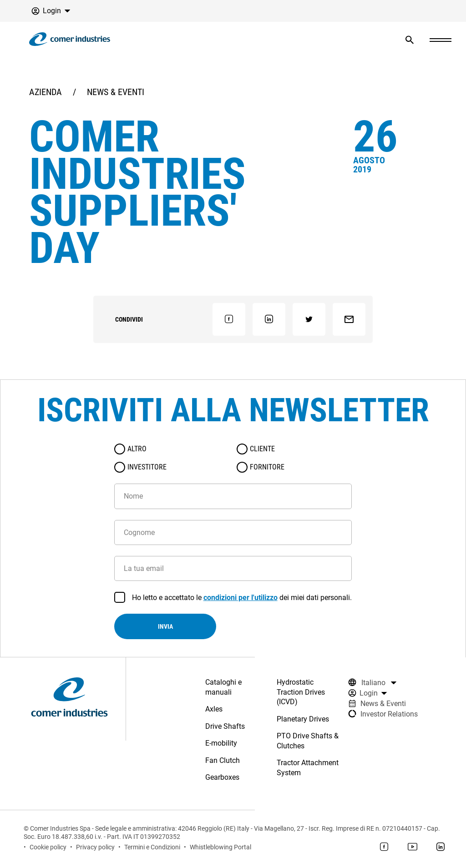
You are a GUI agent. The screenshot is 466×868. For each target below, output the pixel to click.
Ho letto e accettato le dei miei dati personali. (242, 598)
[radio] (120, 449)
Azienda (46, 92)
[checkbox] (120, 597)
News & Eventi (116, 92)
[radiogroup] (233, 458)
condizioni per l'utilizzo (241, 598)
